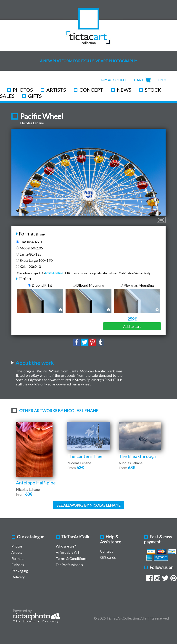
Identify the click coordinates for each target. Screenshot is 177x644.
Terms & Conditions (71, 558)
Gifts (35, 96)
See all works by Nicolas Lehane (88, 505)
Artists (56, 90)
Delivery (18, 577)
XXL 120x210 (28, 266)
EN (162, 80)
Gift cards (108, 557)
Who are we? (66, 546)
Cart (139, 80)
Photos (23, 90)
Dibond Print (40, 285)
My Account (114, 80)
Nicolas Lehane (32, 123)
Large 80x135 (29, 254)
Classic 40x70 (29, 242)
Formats (18, 558)
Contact (106, 551)
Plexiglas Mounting (137, 285)
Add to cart (132, 326)
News (124, 90)
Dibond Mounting (88, 285)
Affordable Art (67, 552)
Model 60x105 (29, 248)
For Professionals (69, 565)
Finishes (18, 565)
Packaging (20, 571)
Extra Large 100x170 (34, 260)
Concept (91, 90)
